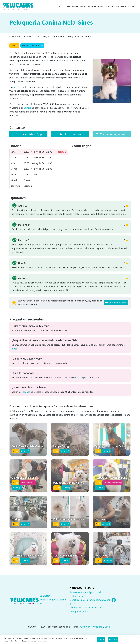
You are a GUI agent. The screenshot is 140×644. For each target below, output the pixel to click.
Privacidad (97, 627)
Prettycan (101, 519)
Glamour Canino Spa (24, 478)
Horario (28, 36)
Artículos (110, 6)
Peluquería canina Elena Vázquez (73, 519)
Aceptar (101, 640)
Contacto (133, 6)
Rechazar (113, 640)
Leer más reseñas (116, 303)
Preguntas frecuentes (80, 36)
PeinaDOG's (102, 556)
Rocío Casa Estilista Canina (28, 446)
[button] (28, 439)
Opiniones (59, 36)
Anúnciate (121, 6)
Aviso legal (85, 627)
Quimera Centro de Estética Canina (116, 446)
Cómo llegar (43, 36)
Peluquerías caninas (76, 6)
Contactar (15, 36)
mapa (14, 349)
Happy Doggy (61, 446)
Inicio (62, 6)
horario (27, 108)
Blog (42, 603)
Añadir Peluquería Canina (53, 600)
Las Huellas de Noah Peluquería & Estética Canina (41, 556)
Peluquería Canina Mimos (69, 483)
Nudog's (17, 519)
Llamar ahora (70, 134)
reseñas (17, 87)
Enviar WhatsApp (28, 134)
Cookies (109, 627)
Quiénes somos (95, 6)
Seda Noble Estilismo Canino (70, 556)
